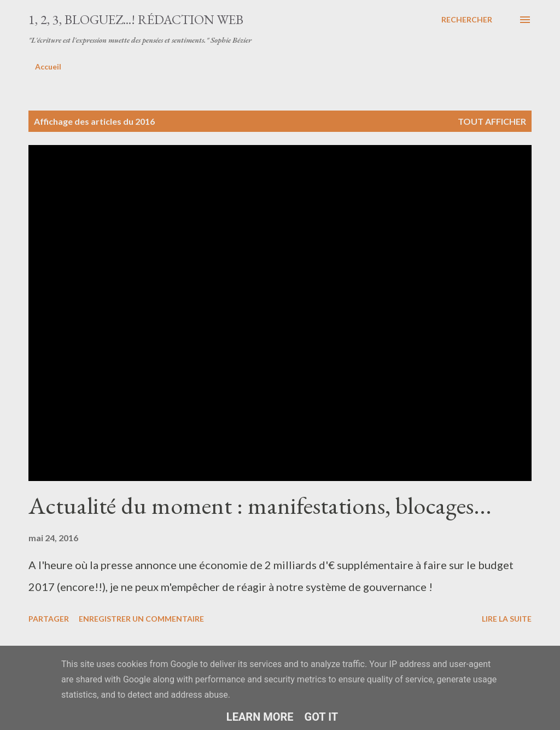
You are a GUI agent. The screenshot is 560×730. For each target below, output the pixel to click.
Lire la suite (507, 619)
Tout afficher (492, 121)
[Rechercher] (467, 20)
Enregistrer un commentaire (141, 619)
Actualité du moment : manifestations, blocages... (260, 505)
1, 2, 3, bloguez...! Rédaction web (136, 19)
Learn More (260, 717)
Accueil (48, 66)
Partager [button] (49, 619)
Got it (322, 717)
